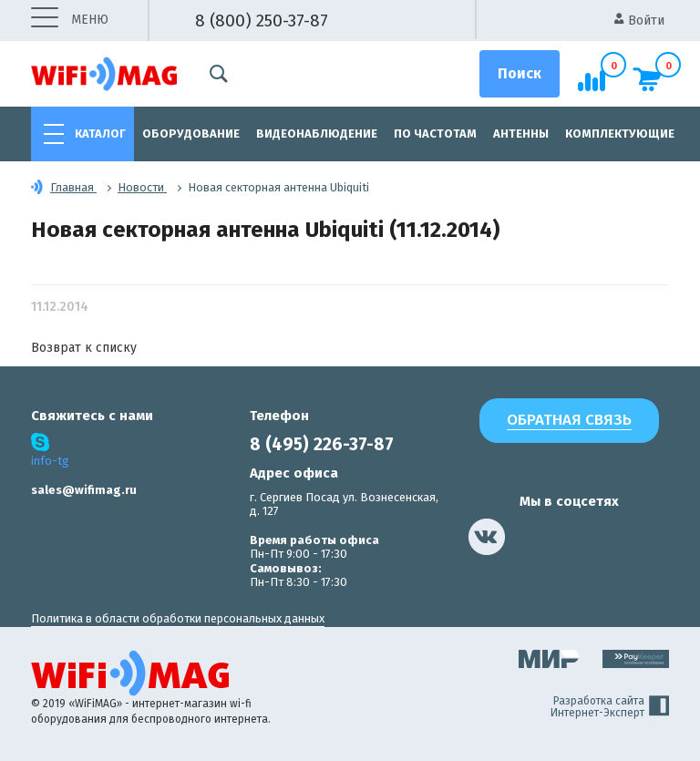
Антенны (521, 134)
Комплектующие (620, 134)
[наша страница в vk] (487, 537)
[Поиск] (520, 74)
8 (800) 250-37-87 (262, 21)
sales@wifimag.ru (84, 490)
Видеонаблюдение (317, 134)
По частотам (435, 134)
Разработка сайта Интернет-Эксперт (610, 707)
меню (70, 21)
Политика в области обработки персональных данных (178, 618)
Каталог (100, 134)
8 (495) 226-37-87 (322, 444)
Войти (639, 21)
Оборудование (191, 134)
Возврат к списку (84, 348)
